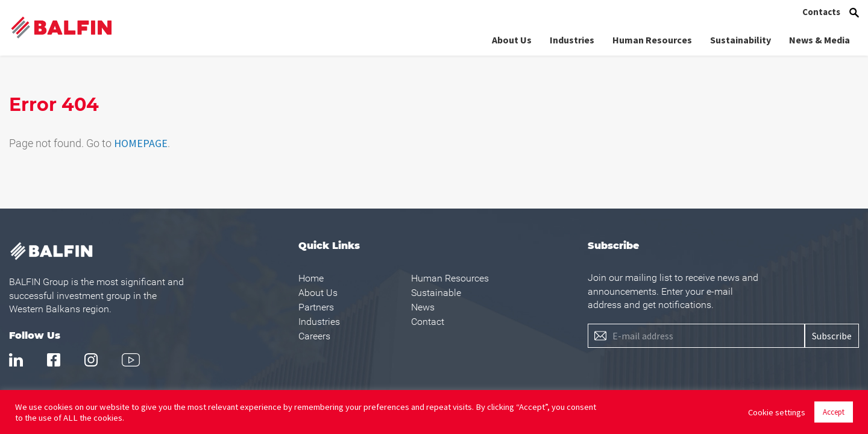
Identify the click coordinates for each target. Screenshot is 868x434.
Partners (316, 307)
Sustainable (436, 293)
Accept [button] (834, 412)
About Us (512, 40)
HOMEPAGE (141, 143)
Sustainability (741, 40)
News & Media (819, 40)
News (423, 307)
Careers (314, 336)
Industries (572, 40)
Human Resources (652, 40)
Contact (428, 322)
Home (311, 278)
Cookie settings (777, 412)
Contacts (821, 12)
